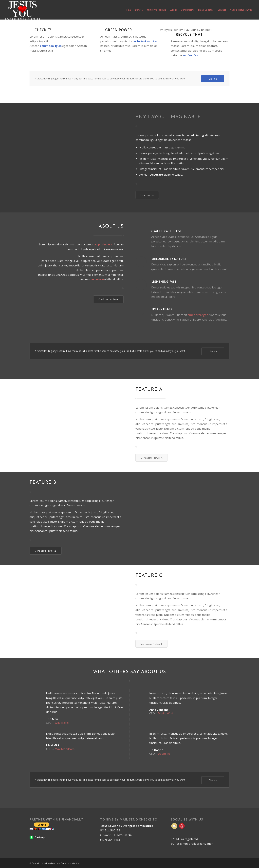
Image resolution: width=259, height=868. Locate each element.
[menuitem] (128, 10)
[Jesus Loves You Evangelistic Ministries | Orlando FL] (22, 10)
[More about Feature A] (151, 458)
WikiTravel (62, 723)
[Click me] (213, 79)
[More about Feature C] (151, 644)
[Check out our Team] (108, 299)
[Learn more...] (147, 195)
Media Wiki (165, 713)
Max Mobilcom (65, 749)
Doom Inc (164, 754)
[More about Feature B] (46, 551)
